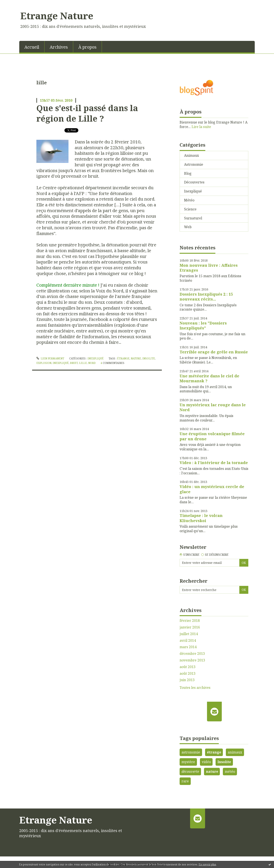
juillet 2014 (189, 634)
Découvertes (194, 182)
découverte (190, 771)
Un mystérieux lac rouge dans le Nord (213, 407)
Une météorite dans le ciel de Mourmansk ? (209, 378)
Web (188, 227)
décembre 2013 (192, 654)
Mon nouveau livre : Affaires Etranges (209, 268)
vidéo (206, 762)
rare (185, 781)
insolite (149, 358)
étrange (123, 358)
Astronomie (194, 164)
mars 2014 (188, 647)
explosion (44, 363)
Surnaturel (193, 218)
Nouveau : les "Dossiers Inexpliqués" (203, 325)
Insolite (224, 762)
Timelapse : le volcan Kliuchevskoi (201, 518)
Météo (189, 200)
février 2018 (190, 621)
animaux (235, 752)
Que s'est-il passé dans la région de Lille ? (87, 113)
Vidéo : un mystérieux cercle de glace (212, 489)
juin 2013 (187, 680)
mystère (188, 762)
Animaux (191, 155)
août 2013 (188, 667)
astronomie (191, 752)
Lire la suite (201, 127)
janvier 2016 (190, 627)
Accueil (32, 47)
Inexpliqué (96, 358)
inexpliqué (61, 363)
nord (92, 363)
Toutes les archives (195, 688)
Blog (188, 173)
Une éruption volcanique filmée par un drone (212, 436)
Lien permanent (50, 358)
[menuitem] (32, 47)
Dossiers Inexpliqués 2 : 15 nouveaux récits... (206, 297)
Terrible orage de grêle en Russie (214, 352)
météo (230, 771)
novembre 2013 (192, 660)
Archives (59, 47)
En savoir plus (207, 864)
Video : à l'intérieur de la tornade (214, 463)
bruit (74, 363)
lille (83, 363)
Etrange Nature (57, 16)
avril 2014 (188, 641)
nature (136, 358)
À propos (87, 47)
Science (190, 209)
